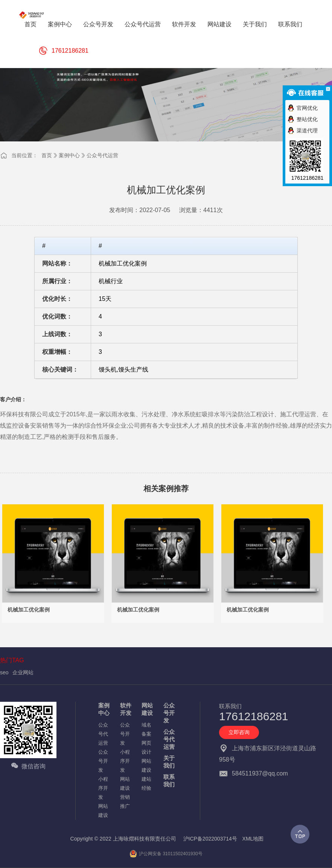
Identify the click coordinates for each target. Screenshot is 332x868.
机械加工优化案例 (29, 610)
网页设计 (146, 747)
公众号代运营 (102, 155)
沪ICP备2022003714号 (210, 839)
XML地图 (253, 839)
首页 (47, 155)
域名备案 (146, 729)
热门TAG (12, 660)
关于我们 (169, 762)
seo (4, 672)
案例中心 (69, 155)
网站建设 (103, 811)
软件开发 (126, 709)
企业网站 (23, 672)
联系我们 (169, 781)
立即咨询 (239, 732)
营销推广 (125, 802)
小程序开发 (103, 788)
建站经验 (146, 784)
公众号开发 (103, 761)
